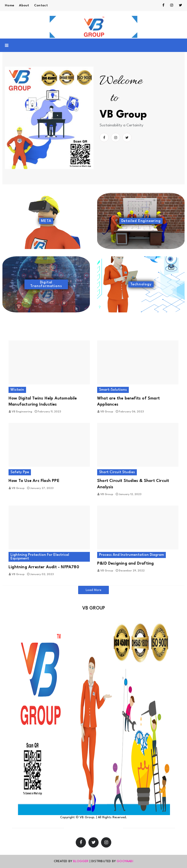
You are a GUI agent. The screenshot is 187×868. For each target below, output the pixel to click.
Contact (41, 5)
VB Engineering (22, 412)
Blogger (81, 861)
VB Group (107, 412)
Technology (141, 284)
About (24, 5)
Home (9, 5)
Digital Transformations (46, 284)
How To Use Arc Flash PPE (34, 481)
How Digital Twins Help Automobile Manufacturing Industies (43, 401)
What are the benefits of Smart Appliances (128, 401)
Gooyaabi (125, 861)
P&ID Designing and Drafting (125, 564)
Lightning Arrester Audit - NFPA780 (44, 567)
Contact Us (89, 828)
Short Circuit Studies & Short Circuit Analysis (133, 484)
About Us (109, 828)
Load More (93, 590)
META (46, 221)
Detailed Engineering (141, 221)
